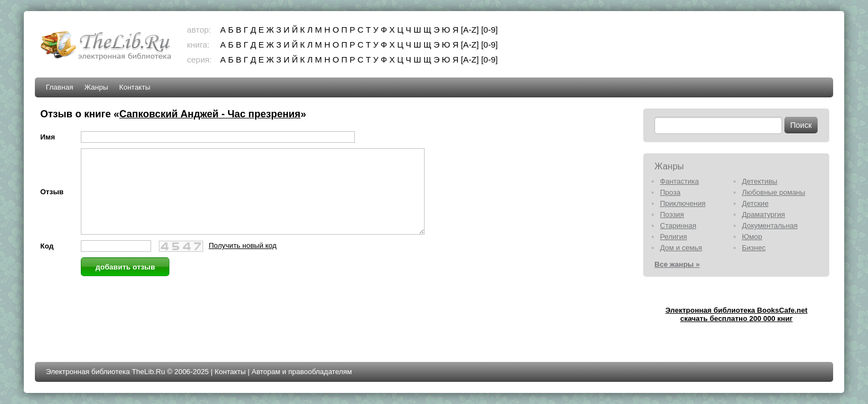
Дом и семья (681, 248)
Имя (48, 137)
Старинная (678, 226)
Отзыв (52, 200)
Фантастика (679, 181)
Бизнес (754, 248)
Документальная (770, 226)
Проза (670, 192)
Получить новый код (243, 262)
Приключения (683, 203)
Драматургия (763, 214)
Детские (755, 203)
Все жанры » (677, 264)
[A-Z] (470, 30)
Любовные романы (773, 192)
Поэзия (672, 214)
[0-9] (489, 30)
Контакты (135, 87)
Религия (673, 237)
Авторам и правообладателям (301, 372)
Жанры (96, 87)
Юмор (752, 237)
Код (47, 263)
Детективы (759, 181)
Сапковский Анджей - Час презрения (210, 114)
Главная (60, 87)
